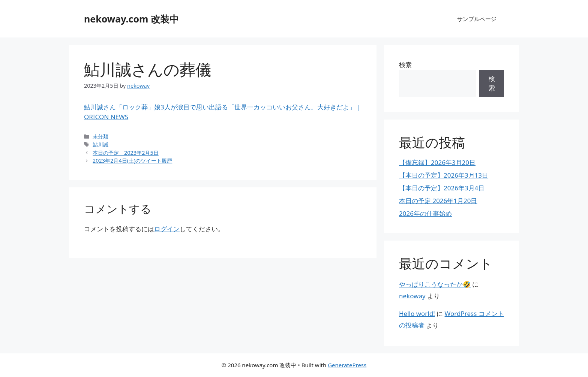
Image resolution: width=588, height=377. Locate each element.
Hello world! (417, 313)
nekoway (412, 296)
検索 (405, 65)
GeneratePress (347, 365)
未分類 (100, 136)
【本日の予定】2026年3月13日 (444, 175)
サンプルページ (477, 19)
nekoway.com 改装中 (131, 19)
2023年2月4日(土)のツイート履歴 (132, 161)
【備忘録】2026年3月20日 (437, 162)
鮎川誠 (100, 144)
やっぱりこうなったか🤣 (435, 284)
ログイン (167, 229)
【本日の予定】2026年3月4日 (442, 188)
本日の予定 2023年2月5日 (126, 153)
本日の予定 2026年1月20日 (438, 201)
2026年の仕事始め (425, 213)
